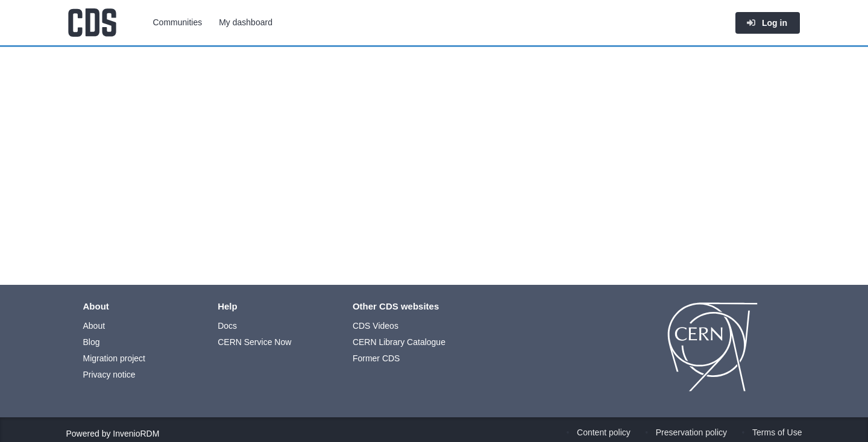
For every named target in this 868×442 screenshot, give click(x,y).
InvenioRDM (136, 434)
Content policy (604, 432)
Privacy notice (109, 375)
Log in (767, 23)
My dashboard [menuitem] (246, 22)
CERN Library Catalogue (399, 342)
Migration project (115, 358)
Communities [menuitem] (178, 22)
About (94, 326)
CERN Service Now (254, 342)
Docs (227, 326)
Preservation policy (691, 432)
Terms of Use (777, 432)
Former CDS (376, 358)
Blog (92, 342)
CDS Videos (376, 326)
